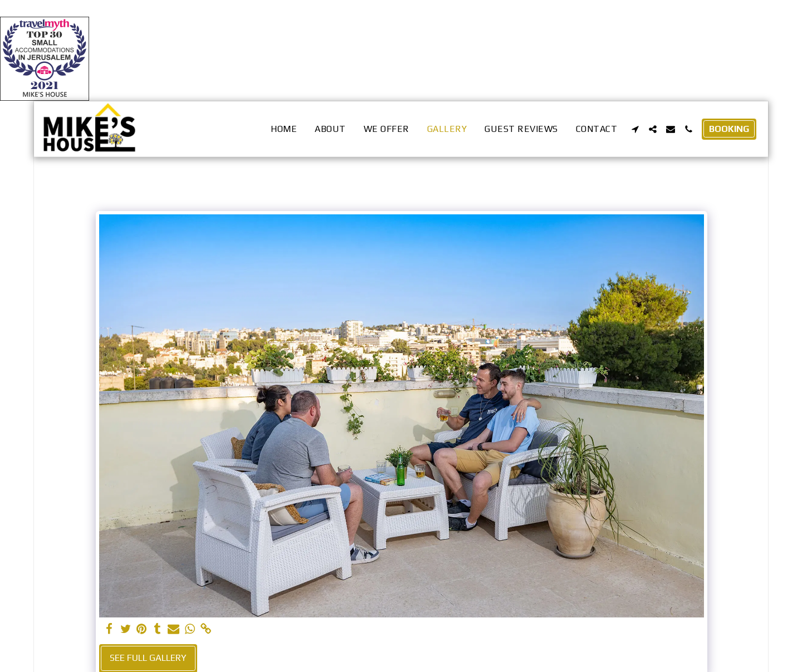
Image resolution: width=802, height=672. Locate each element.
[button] (635, 129)
